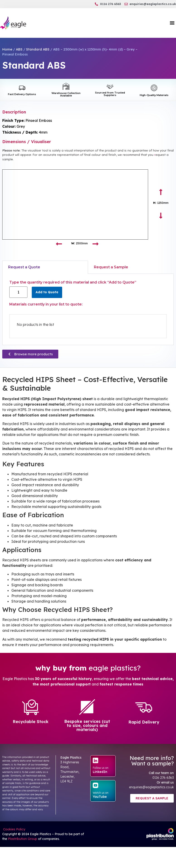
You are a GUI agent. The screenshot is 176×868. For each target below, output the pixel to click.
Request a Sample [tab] (111, 267)
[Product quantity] (18, 292)
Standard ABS (38, 49)
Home (7, 49)
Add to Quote (47, 292)
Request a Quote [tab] (24, 267)
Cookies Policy (14, 829)
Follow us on (101, 768)
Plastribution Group (23, 839)
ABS (19, 49)
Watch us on (101, 793)
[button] (172, 23)
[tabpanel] (88, 309)
